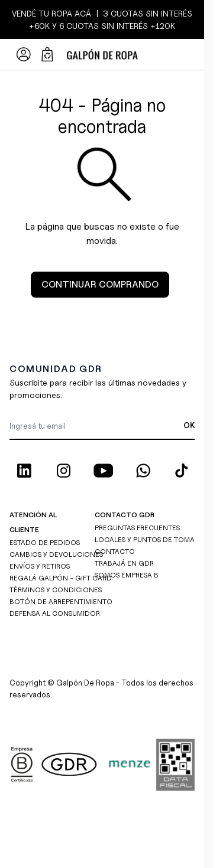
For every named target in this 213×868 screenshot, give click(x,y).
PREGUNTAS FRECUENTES (137, 528)
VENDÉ (25, 13)
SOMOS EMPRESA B (127, 575)
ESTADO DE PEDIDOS (45, 542)
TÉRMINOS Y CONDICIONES (56, 590)
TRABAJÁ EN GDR (124, 563)
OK (189, 425)
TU (44, 13)
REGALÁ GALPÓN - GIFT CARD (61, 578)
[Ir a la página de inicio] (102, 54)
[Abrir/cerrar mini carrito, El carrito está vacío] (47, 54)
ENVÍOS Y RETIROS (40, 566)
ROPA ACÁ (70, 13)
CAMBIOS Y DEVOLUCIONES (56, 554)
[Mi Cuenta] (24, 54)
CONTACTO (115, 551)
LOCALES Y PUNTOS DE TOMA (145, 539)
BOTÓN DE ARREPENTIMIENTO (61, 601)
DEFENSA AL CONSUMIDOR (55, 613)
